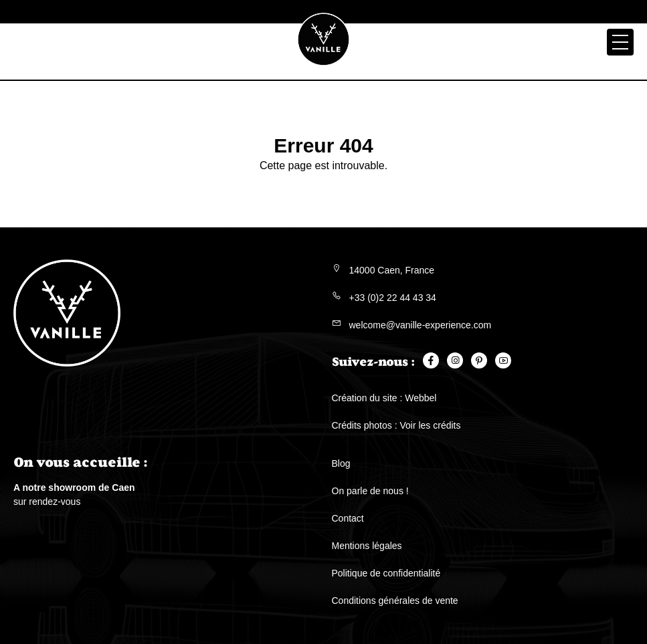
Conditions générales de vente (395, 601)
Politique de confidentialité (386, 573)
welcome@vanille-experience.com (421, 325)
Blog (341, 463)
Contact (348, 518)
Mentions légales (367, 546)
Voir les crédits (430, 425)
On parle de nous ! (370, 491)
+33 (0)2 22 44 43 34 (393, 298)
